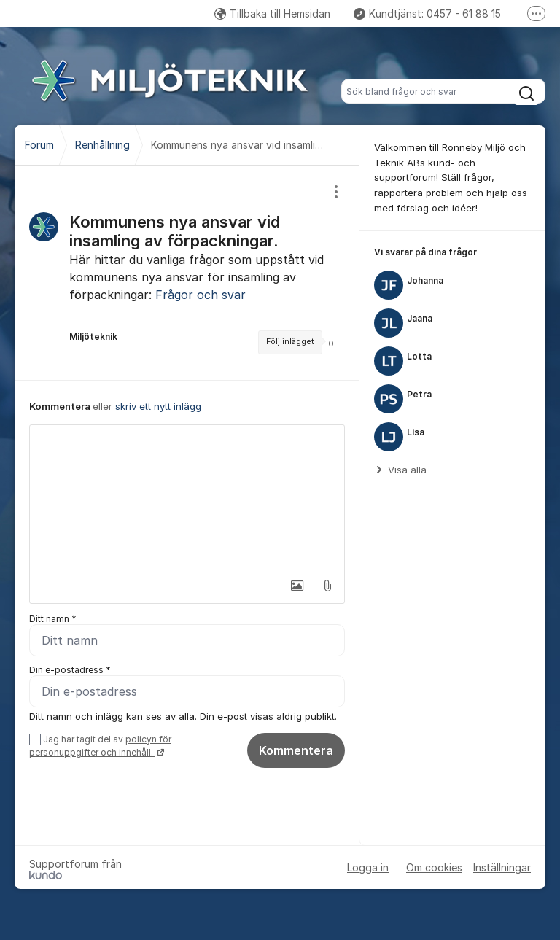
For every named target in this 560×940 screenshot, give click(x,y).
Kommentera (296, 750)
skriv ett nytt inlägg (158, 406)
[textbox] (187, 498)
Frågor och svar (201, 295)
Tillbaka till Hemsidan (272, 13)
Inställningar (502, 867)
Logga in (368, 867)
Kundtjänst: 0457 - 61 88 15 (427, 13)
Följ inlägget (290, 342)
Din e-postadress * (70, 670)
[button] (297, 586)
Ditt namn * (53, 619)
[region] (187, 273)
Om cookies (434, 867)
